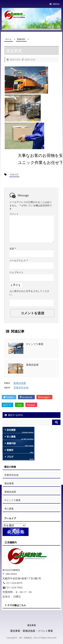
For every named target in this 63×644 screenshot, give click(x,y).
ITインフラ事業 (35, 344)
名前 (13, 249)
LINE (19, 405)
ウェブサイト (16, 272)
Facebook (26, 397)
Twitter (9, 397)
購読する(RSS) (14, 415)
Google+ (45, 397)
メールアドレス (19, 260)
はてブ (7, 405)
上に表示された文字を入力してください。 (29, 293)
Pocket (31, 405)
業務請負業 (32, 365)
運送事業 (9, 483)
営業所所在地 (21, 388)
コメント (14, 214)
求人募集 (9, 509)
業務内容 (14, 175)
